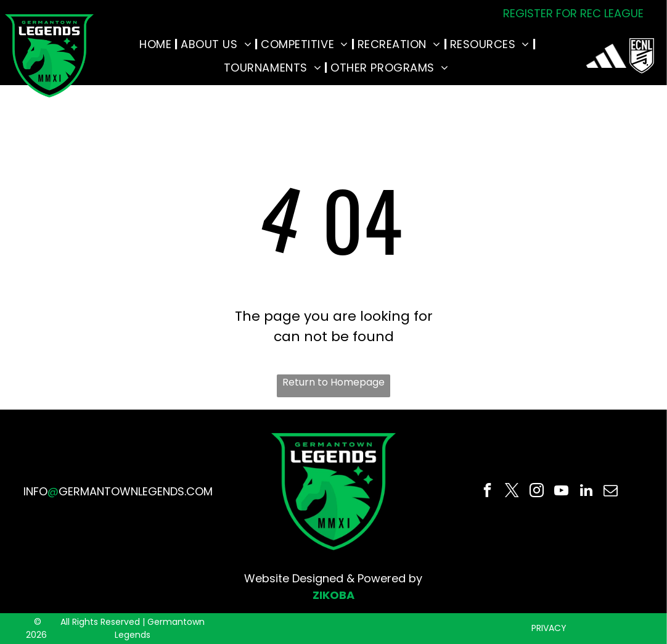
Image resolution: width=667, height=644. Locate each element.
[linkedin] (586, 492)
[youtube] (561, 492)
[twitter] (512, 492)
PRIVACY (549, 628)
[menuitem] (157, 44)
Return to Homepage (333, 382)
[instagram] (537, 492)
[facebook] (487, 492)
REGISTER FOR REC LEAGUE (573, 13)
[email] (611, 492)
